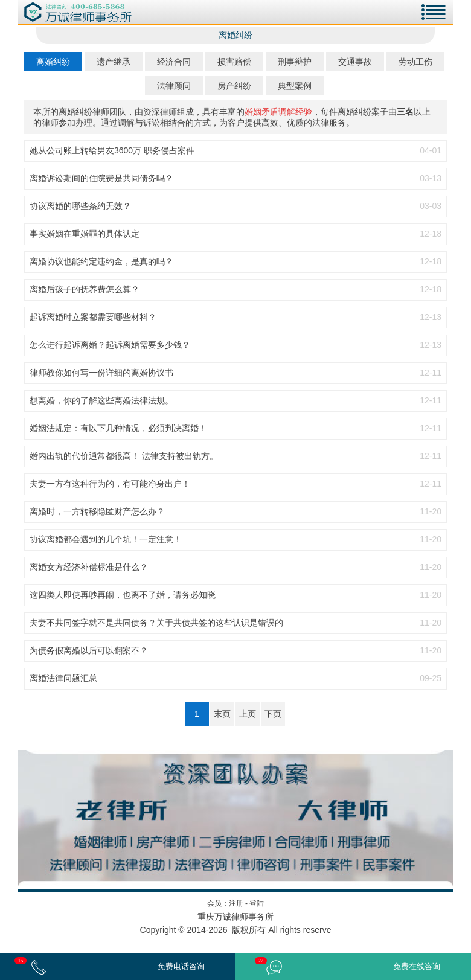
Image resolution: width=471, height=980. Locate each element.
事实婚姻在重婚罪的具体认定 (85, 234)
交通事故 (355, 62)
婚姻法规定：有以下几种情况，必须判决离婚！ (118, 428)
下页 (273, 714)
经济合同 (174, 62)
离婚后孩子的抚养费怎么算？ (85, 289)
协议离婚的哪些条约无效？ (80, 206)
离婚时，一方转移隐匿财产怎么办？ (97, 511)
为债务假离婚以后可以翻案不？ (89, 650)
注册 (236, 903)
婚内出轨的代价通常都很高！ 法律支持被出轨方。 (124, 456)
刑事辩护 (295, 62)
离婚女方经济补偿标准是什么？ (89, 567)
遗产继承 (114, 62)
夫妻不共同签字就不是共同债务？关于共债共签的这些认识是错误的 (156, 623)
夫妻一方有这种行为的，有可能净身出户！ (110, 484)
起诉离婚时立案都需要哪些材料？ (93, 317)
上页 (248, 714)
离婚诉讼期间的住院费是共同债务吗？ (101, 178)
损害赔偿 (234, 62)
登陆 (257, 903)
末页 (222, 714)
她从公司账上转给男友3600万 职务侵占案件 (112, 150)
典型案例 (295, 86)
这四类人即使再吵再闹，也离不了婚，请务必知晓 (123, 595)
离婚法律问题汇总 (63, 678)
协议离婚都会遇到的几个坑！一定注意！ (106, 539)
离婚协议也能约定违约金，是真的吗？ (101, 261)
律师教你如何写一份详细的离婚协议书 (101, 373)
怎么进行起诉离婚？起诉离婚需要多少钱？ (110, 345)
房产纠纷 (234, 86)
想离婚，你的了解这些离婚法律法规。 (101, 400)
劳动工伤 (415, 62)
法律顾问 (174, 86)
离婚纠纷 (53, 62)
